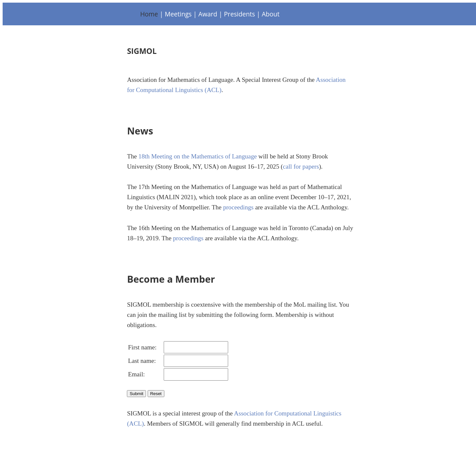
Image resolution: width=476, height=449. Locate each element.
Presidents (239, 14)
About (271, 14)
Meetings (178, 14)
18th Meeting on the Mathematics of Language (198, 156)
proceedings (238, 207)
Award (208, 14)
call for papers (301, 166)
